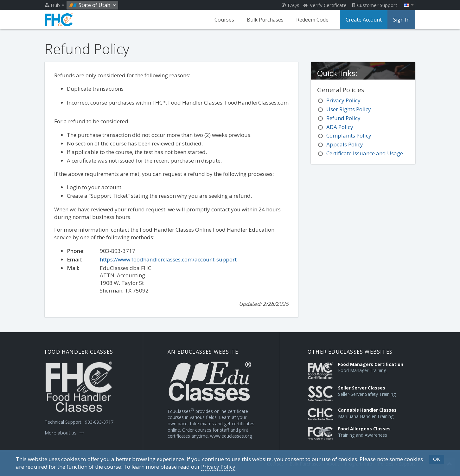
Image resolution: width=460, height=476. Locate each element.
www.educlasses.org (231, 436)
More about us (64, 433)
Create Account (364, 20)
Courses (224, 20)
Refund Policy (343, 118)
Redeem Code (312, 20)
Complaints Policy (349, 135)
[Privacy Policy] (218, 467)
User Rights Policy (349, 109)
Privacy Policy (343, 100)
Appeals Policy (345, 144)
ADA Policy (340, 127)
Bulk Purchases (265, 20)
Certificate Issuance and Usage (365, 153)
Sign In (401, 20)
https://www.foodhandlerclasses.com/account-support (168, 259)
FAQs (291, 5)
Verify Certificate (325, 5)
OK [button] (437, 459)
